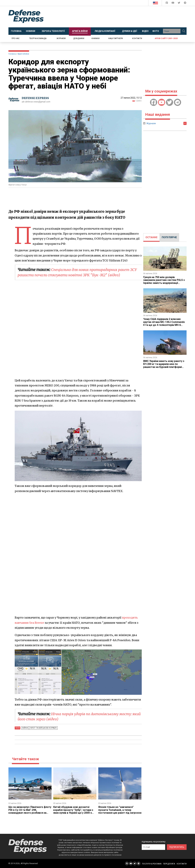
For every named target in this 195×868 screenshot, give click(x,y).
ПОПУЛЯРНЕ (169, 237)
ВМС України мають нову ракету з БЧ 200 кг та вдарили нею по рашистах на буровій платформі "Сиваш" (164, 365)
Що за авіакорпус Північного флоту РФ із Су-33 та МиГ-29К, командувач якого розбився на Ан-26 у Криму (28, 811)
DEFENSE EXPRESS (36, 98)
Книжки (96, 38)
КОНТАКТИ (182, 863)
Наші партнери (116, 38)
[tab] (151, 237)
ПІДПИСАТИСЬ (177, 847)
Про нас (16, 38)
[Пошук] (184, 31)
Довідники (79, 38)
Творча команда (38, 38)
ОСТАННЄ (151, 237)
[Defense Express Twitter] (179, 3)
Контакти (137, 38)
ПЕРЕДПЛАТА (169, 863)
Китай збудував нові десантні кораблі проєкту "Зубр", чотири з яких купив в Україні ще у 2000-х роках (73, 811)
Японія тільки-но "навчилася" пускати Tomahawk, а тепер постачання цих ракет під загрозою (116, 811)
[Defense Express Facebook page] (167, 3)
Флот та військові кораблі (42, 728)
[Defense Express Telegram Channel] (185, 3)
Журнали (61, 38)
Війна (25, 728)
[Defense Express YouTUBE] (173, 3)
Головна (12, 54)
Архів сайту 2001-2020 (166, 38)
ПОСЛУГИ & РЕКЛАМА (152, 863)
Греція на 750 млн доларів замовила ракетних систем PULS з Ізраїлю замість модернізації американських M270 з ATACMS (164, 281)
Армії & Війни (23, 54)
